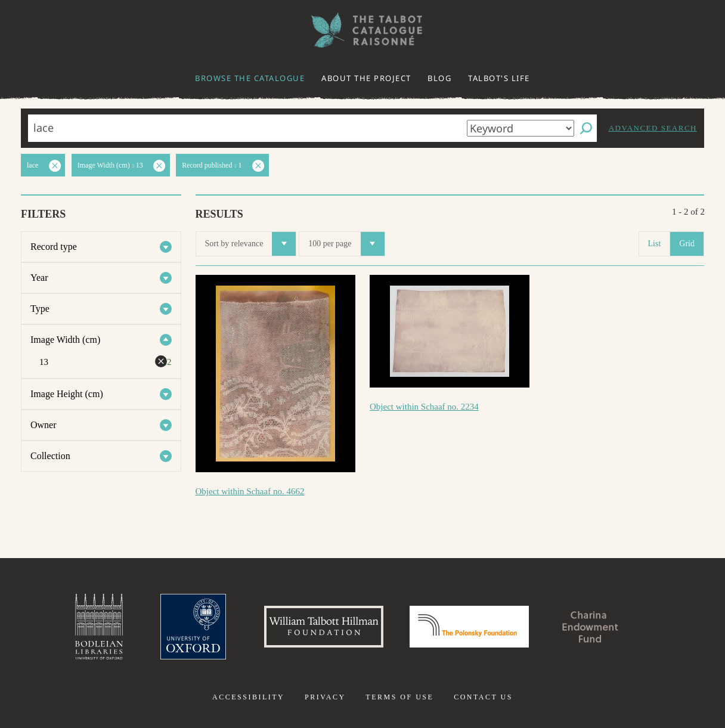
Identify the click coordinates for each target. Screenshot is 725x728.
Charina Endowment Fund (591, 627)
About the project (366, 78)
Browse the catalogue (250, 78)
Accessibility (248, 697)
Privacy (325, 697)
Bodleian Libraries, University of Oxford (99, 627)
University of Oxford (193, 627)
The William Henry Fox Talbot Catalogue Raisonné (362, 30)
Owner (44, 425)
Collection (50, 456)
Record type (54, 247)
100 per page (346, 244)
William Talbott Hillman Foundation (324, 627)
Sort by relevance (251, 244)
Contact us (483, 697)
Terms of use (399, 697)
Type (40, 309)
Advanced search (653, 128)
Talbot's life (499, 78)
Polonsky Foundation (469, 627)
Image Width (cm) (65, 340)
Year (39, 278)
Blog (439, 78)
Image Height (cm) (67, 394)
